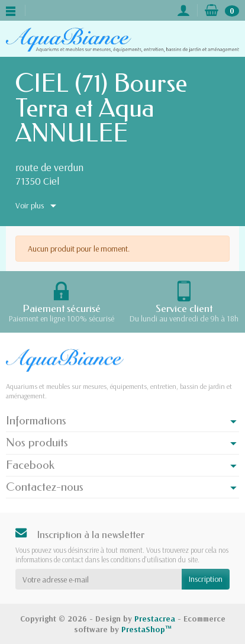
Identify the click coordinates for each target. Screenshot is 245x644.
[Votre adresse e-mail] (99, 579)
